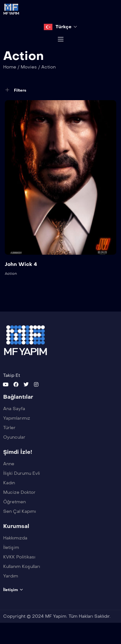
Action (11, 281)
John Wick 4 (21, 271)
